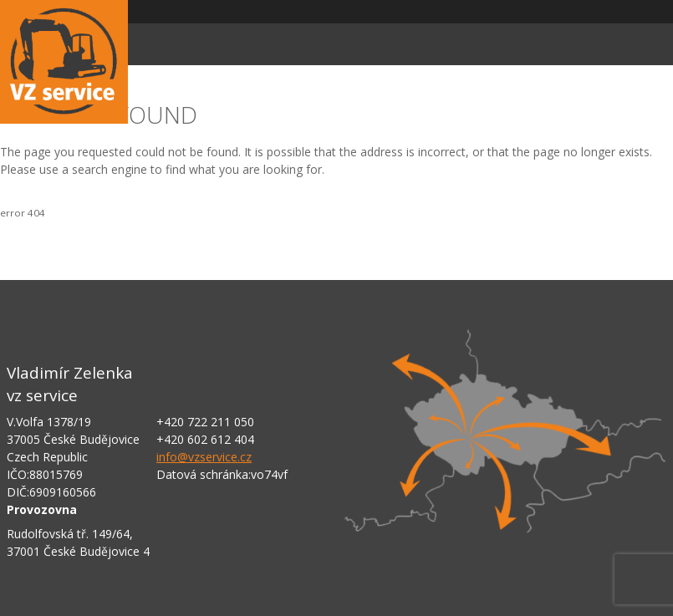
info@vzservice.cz (204, 457)
